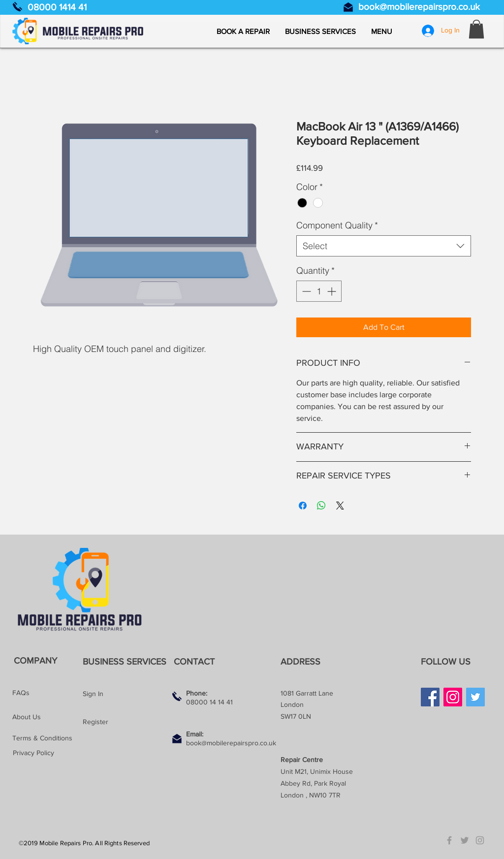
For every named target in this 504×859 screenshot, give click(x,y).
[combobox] (384, 246)
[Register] (118, 722)
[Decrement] (305, 291)
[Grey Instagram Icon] (480, 840)
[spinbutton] (319, 291)
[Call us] (17, 7)
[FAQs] (47, 693)
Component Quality (337, 225)
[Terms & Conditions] (47, 738)
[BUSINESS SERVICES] (127, 662)
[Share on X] (340, 506)
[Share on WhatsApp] (321, 506)
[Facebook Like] (440, 723)
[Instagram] (453, 697)
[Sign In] (118, 694)
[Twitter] (475, 697)
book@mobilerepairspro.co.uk (419, 7)
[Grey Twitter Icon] (465, 840)
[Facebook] (430, 697)
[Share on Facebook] (303, 506)
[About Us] (47, 717)
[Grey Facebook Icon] (449, 840)
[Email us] (348, 7)
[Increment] (332, 291)
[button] (381, 32)
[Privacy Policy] (48, 753)
